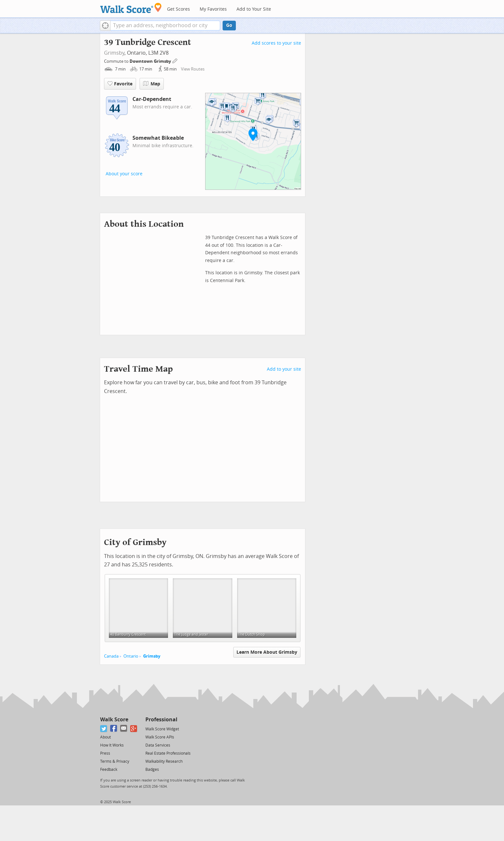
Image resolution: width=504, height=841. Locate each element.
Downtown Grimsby (151, 61)
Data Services (158, 745)
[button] (105, 26)
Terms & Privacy (115, 761)
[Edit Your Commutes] (175, 60)
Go (229, 25)
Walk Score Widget (162, 729)
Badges (152, 770)
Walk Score (114, 720)
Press (105, 753)
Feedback (109, 770)
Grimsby (114, 53)
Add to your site (284, 369)
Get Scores (178, 9)
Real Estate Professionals (168, 753)
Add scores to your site (276, 43)
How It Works (112, 745)
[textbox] (165, 26)
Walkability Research (164, 761)
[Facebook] (114, 729)
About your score (124, 174)
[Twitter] (104, 729)
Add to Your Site (254, 9)
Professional (161, 720)
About (105, 737)
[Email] (124, 729)
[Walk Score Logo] (131, 8)
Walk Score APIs (160, 737)
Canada (111, 656)
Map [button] (152, 84)
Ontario (131, 656)
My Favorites (213, 9)
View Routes (193, 69)
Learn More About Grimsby (267, 652)
